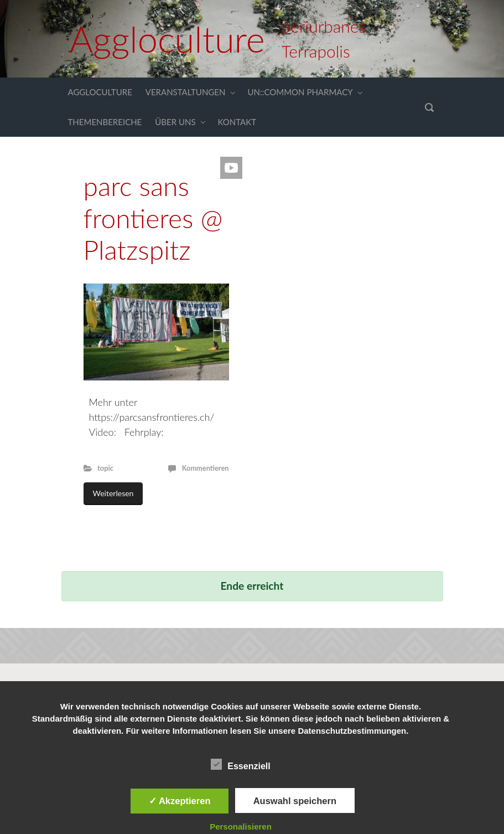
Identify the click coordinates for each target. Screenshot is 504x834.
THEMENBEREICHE (105, 122)
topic (105, 468)
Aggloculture (167, 39)
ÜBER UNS (175, 122)
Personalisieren (241, 827)
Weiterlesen (113, 493)
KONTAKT (237, 122)
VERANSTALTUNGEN (186, 92)
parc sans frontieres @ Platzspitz (153, 218)
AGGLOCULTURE (100, 92)
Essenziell (240, 764)
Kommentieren (206, 468)
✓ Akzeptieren (180, 801)
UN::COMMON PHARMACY (300, 92)
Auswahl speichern (295, 801)
